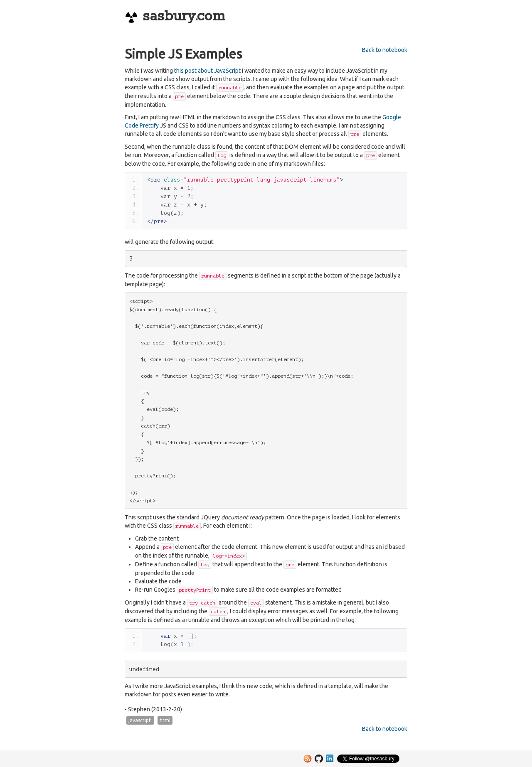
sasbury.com (175, 16)
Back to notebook (385, 50)
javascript (140, 720)
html (165, 720)
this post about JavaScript (207, 71)
